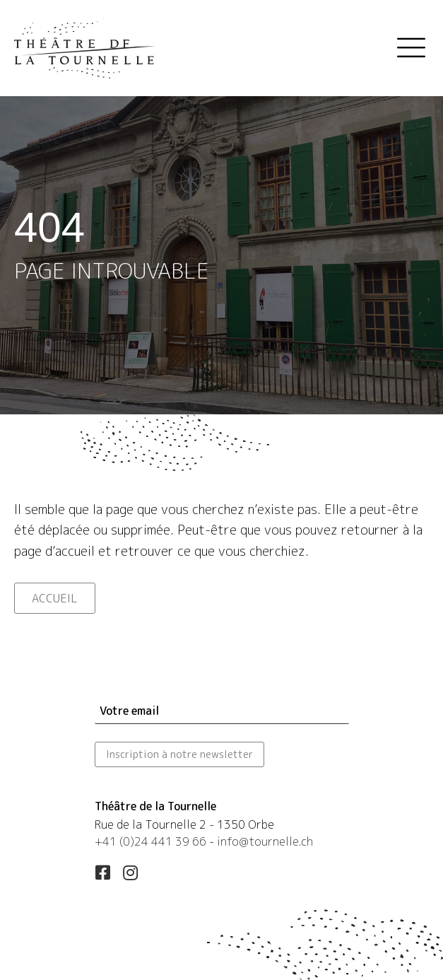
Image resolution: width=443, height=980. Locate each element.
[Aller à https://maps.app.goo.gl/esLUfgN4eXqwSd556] (222, 826)
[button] (103, 873)
